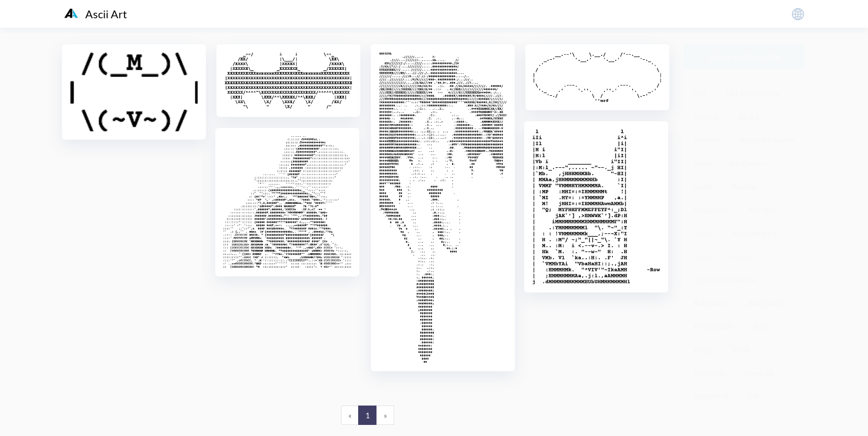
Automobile (714, 326)
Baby (761, 326)
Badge (704, 349)
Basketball (711, 396)
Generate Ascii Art (744, 57)
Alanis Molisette (768, 140)
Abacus (706, 117)
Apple (703, 233)
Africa (748, 117)
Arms (702, 256)
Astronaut (711, 303)
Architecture (755, 233)
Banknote (709, 373)
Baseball (759, 373)
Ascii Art (95, 14)
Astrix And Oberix (724, 279)
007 (700, 93)
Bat (753, 396)
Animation (711, 210)
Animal (744, 186)
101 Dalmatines (752, 93)
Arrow (742, 256)
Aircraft (707, 140)
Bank (742, 349)
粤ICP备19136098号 (719, 419)
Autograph (765, 303)
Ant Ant (762, 210)
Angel (703, 186)
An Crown (748, 163)
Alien (702, 163)
